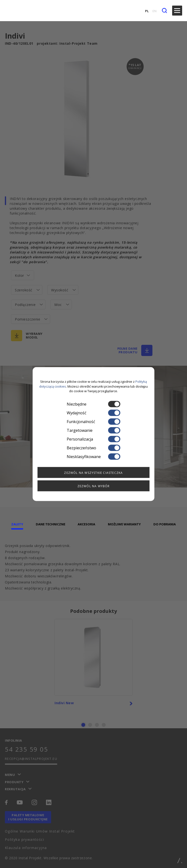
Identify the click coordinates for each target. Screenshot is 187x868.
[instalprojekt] (15, 11)
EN (154, 11)
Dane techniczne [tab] (51, 524)
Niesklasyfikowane (93, 456)
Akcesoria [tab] (86, 524)
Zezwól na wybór (94, 486)
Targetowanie (93, 430)
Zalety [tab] (17, 524)
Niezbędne (93, 404)
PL (147, 11)
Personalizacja (93, 439)
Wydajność (93, 413)
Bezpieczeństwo (93, 448)
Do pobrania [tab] (165, 524)
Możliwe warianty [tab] (124, 524)
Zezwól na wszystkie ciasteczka (93, 473)
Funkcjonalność (93, 421)
